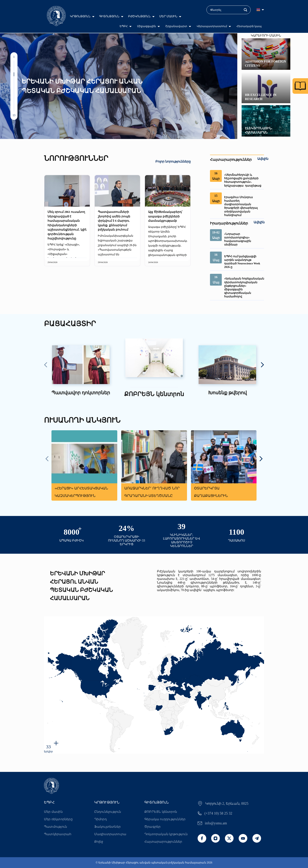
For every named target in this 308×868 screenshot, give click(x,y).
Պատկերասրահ (58, 834)
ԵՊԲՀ (124, 26)
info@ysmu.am (216, 823)
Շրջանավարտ (176, 26)
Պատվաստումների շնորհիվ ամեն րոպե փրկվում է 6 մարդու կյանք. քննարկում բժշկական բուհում (114, 221)
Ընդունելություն (108, 812)
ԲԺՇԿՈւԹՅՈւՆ (139, 16)
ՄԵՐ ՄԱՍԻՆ (168, 16)
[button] (14, 63)
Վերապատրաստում (212, 26)
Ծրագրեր (152, 827)
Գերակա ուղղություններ (165, 819)
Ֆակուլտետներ (107, 827)
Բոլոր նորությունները (173, 161)
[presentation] (46, 365)
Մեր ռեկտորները (58, 819)
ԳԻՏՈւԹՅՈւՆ (109, 16)
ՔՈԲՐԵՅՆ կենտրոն (161, 812)
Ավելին (263, 159)
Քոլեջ (99, 842)
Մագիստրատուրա (110, 834)
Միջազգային (147, 26)
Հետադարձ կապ (249, 26)
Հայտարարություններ (163, 842)
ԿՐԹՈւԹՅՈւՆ (80, 16)
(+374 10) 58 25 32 (218, 813)
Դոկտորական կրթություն (166, 834)
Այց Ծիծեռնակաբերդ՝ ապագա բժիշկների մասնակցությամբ (165, 216)
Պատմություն (55, 827)
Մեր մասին (53, 812)
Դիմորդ (101, 819)
